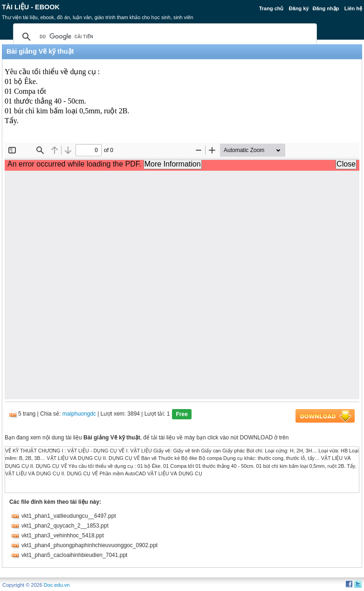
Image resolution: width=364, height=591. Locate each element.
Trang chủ (271, 8)
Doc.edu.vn (57, 585)
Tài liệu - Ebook (31, 7)
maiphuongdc (79, 414)
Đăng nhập (326, 8)
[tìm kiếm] (164, 37)
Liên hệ (353, 8)
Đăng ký (299, 8)
